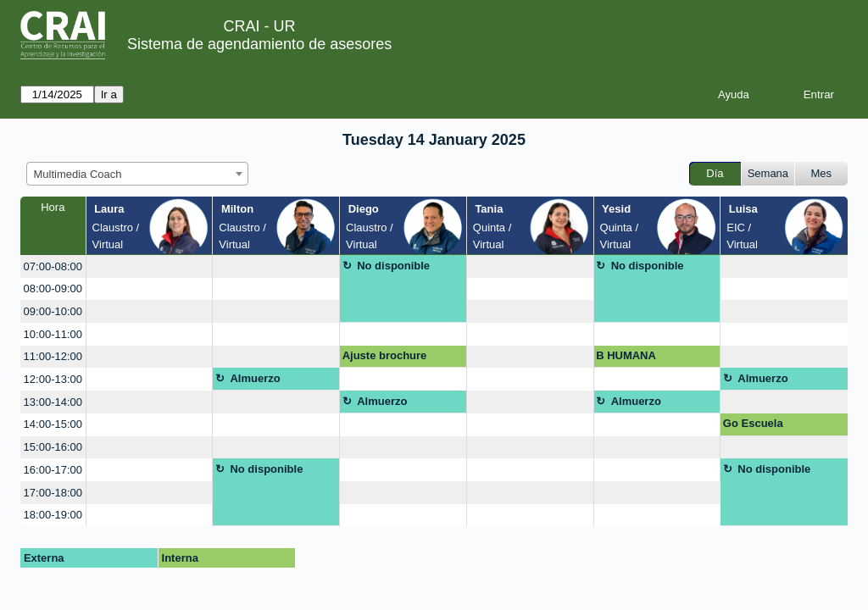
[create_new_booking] (150, 266)
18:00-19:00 (53, 515)
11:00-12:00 (53, 356)
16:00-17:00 (53, 470)
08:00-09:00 (53, 288)
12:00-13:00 (53, 379)
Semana (768, 173)
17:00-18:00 (53, 493)
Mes (822, 173)
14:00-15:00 (53, 424)
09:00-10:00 (53, 311)
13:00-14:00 (53, 402)
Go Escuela (753, 423)
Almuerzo (255, 378)
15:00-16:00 (53, 447)
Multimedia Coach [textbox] (78, 174)
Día (715, 173)
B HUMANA (626, 355)
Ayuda (734, 94)
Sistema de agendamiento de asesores (259, 44)
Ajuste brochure (385, 355)
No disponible (393, 266)
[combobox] (137, 174)
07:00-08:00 (53, 266)
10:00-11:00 (53, 334)
